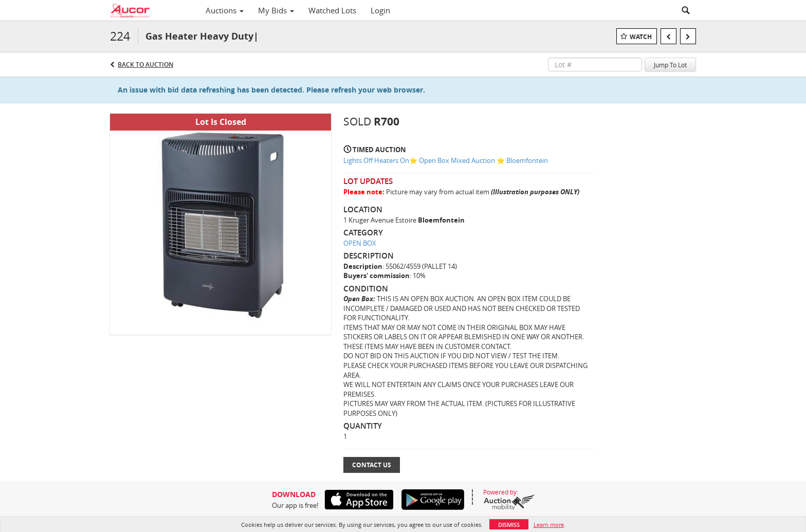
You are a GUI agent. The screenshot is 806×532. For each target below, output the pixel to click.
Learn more (549, 525)
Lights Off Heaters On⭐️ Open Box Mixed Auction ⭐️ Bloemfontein (446, 160)
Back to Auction (145, 65)
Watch (641, 37)
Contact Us (372, 465)
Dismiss (509, 525)
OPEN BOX (360, 243)
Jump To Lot (670, 65)
